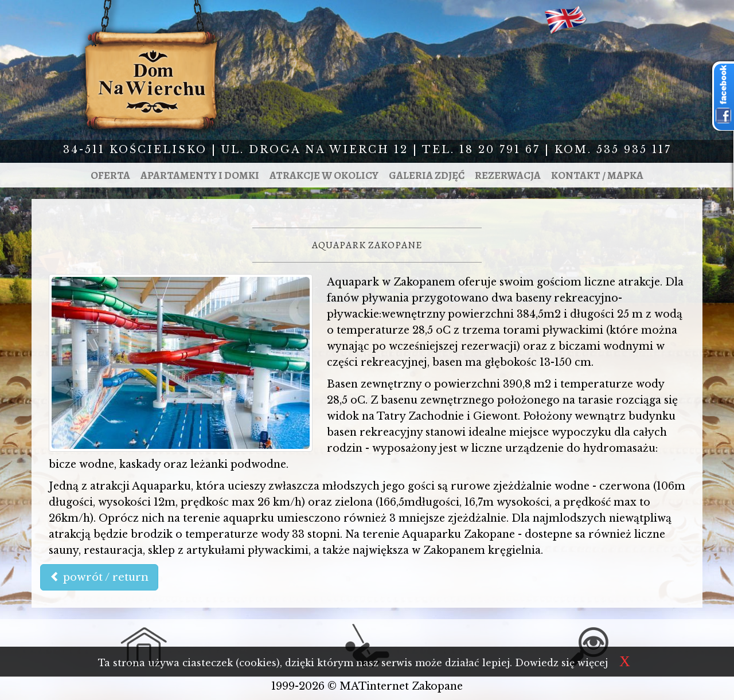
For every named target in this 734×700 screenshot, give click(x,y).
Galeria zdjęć (427, 175)
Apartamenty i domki (200, 175)
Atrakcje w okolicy (324, 175)
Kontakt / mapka (597, 175)
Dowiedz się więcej (561, 663)
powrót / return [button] (99, 577)
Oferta (110, 175)
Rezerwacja (508, 175)
